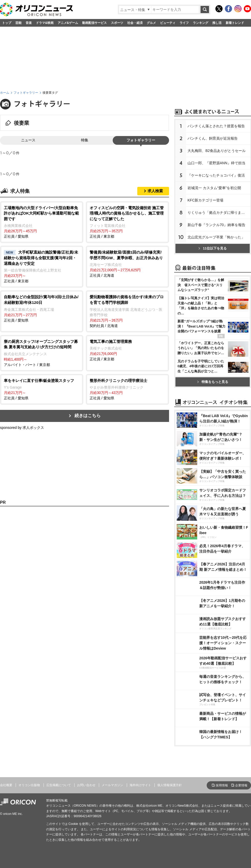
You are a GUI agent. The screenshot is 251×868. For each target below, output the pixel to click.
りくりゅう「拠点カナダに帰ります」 (218, 213)
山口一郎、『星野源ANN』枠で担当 (216, 163)
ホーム (5, 93)
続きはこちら (88, 416)
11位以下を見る (212, 248)
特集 (85, 140)
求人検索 (155, 191)
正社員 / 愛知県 (42, 222)
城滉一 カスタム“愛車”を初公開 (214, 188)
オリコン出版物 (29, 785)
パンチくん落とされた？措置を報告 (216, 126)
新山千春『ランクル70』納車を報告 (216, 225)
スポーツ (117, 23)
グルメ (151, 23)
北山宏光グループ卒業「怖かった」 (216, 237)
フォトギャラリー (26, 93)
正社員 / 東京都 (127, 222)
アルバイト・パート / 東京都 (42, 353)
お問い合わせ (86, 785)
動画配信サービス (95, 23)
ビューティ (168, 23)
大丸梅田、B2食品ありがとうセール (217, 151)
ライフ (184, 23)
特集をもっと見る (213, 382)
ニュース (28, 140)
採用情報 (222, 785)
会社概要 (6, 785)
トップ (7, 23)
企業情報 (241, 785)
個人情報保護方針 (170, 785)
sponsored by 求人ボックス (22, 428)
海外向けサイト (140, 785)
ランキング (201, 23)
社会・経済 (135, 23)
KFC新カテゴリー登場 (205, 200)
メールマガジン (112, 785)
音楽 (29, 23)
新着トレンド (235, 23)
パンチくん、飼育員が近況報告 (213, 138)
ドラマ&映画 (45, 23)
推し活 (217, 23)
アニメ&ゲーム (68, 23)
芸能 (18, 23)
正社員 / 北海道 (127, 263)
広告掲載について (59, 785)
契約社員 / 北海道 (127, 311)
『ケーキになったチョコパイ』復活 (216, 175)
